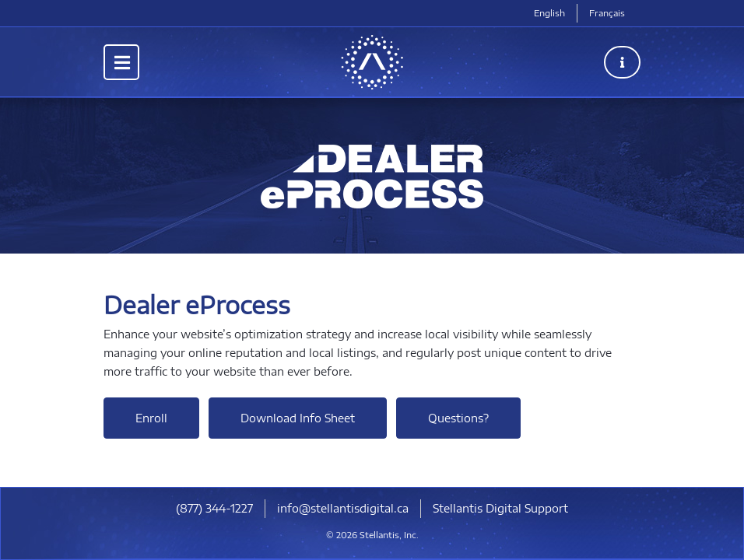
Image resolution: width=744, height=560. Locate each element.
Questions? (458, 418)
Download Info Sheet (298, 418)
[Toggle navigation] (121, 62)
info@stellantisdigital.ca (343, 508)
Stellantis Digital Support (500, 508)
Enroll (151, 418)
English (549, 13)
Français (607, 13)
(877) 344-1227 (214, 508)
